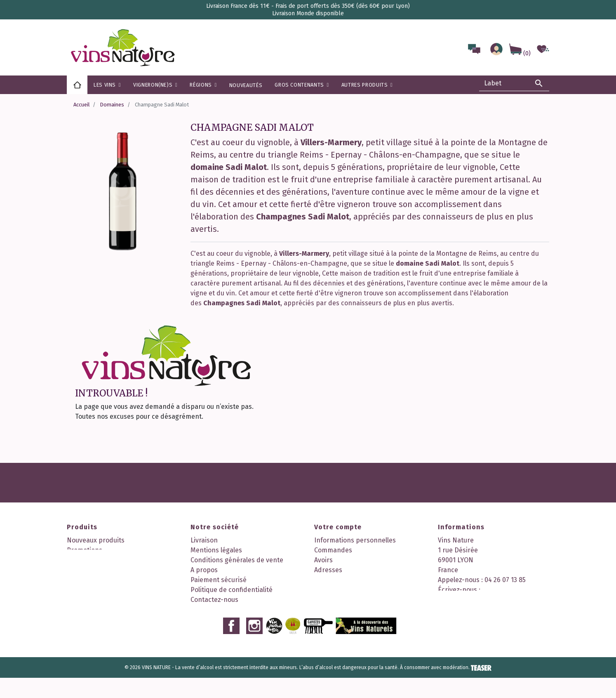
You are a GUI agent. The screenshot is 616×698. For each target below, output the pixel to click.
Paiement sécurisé (219, 580)
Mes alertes (332, 590)
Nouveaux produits (96, 540)
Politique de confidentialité (232, 590)
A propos (204, 570)
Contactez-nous (214, 600)
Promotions (85, 550)
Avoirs (323, 560)
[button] (203, 85)
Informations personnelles (355, 540)
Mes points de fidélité (347, 600)
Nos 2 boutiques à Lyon (226, 610)
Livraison (204, 540)
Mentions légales (216, 550)
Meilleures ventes (94, 560)
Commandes (333, 550)
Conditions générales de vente (237, 560)
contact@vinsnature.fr (473, 600)
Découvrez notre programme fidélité (246, 619)
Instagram (254, 646)
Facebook (231, 646)
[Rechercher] (514, 83)
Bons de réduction (342, 580)
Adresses (328, 570)
